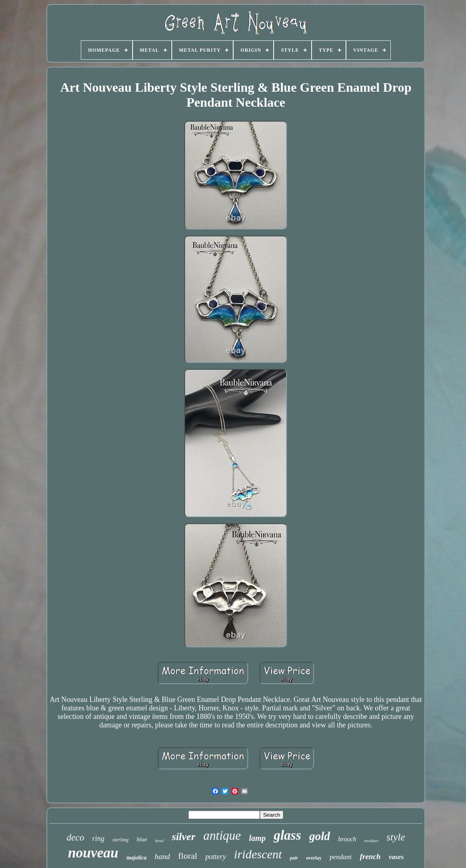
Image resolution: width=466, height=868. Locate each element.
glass (287, 835)
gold (320, 836)
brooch (347, 839)
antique (222, 835)
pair (294, 858)
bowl (159, 841)
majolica (137, 858)
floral (188, 856)
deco (75, 837)
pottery (216, 857)
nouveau (93, 853)
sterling (120, 840)
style (396, 837)
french (370, 856)
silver (183, 837)
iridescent (258, 854)
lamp (257, 838)
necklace (371, 841)
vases (396, 857)
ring (98, 839)
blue (142, 839)
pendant (341, 857)
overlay (314, 858)
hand (162, 856)
